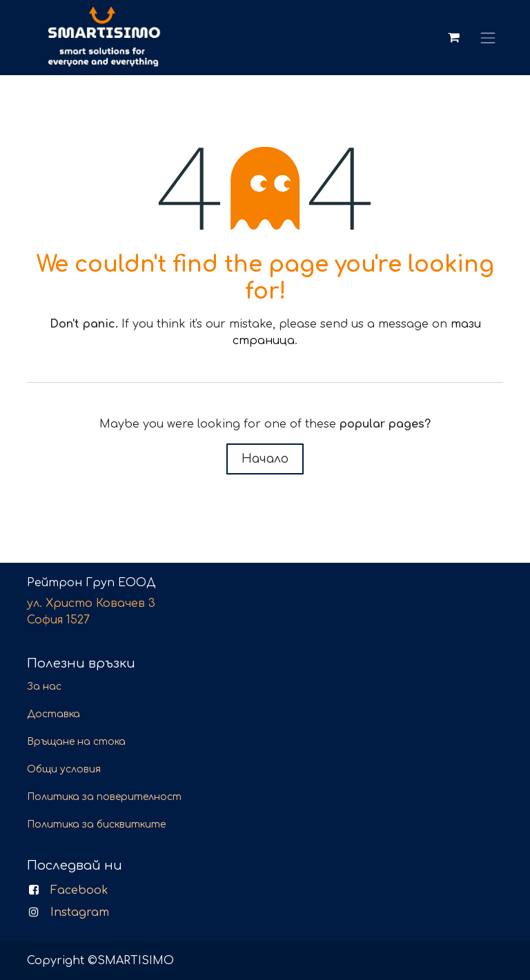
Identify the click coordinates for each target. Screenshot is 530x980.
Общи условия (64, 769)
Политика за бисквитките (96, 824)
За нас (44, 687)
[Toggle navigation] (488, 38)
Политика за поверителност (104, 797)
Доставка (53, 714)
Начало (265, 459)
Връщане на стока (76, 742)
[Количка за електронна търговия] (453, 38)
